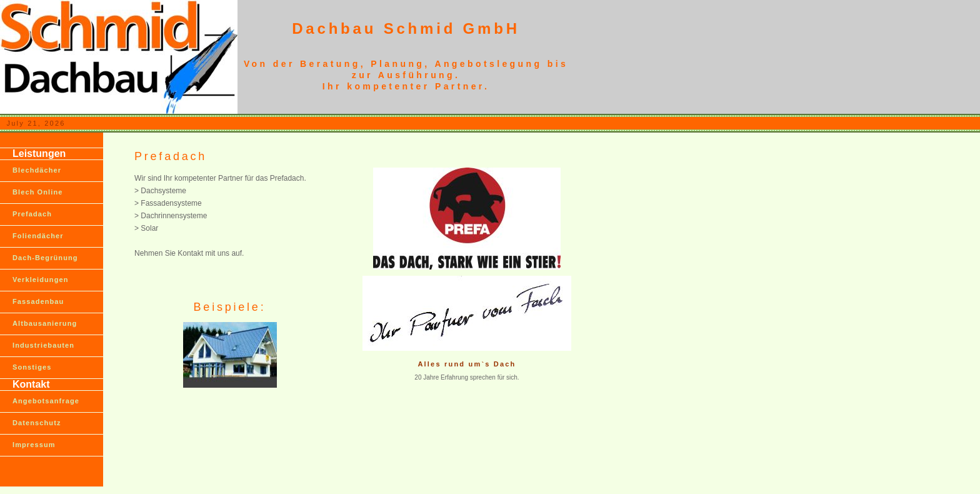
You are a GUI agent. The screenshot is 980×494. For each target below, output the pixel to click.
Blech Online (37, 192)
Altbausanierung (45, 323)
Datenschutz (37, 423)
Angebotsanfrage (46, 401)
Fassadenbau (38, 301)
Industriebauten (43, 345)
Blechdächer (37, 170)
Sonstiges (32, 367)
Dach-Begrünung (45, 258)
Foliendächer (38, 236)
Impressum (34, 445)
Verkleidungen (41, 280)
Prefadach (32, 214)
